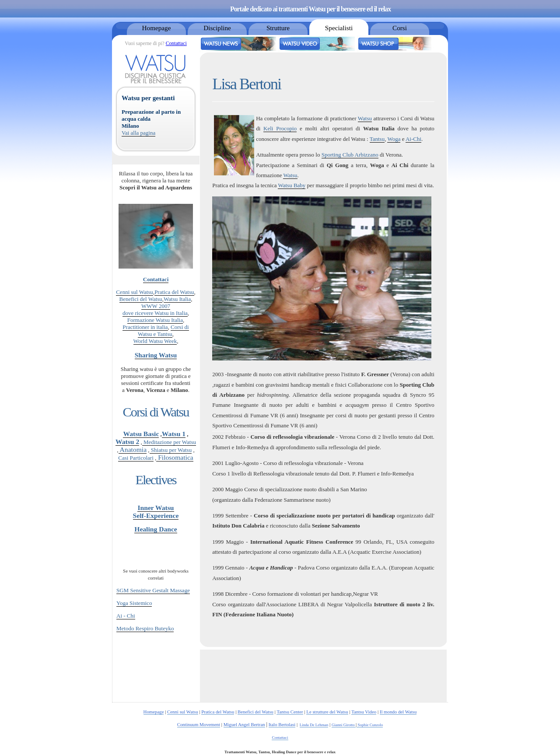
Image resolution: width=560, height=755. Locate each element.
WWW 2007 (156, 306)
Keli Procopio (280, 128)
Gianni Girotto (344, 725)
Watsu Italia (177, 299)
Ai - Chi (126, 616)
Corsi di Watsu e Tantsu (163, 330)
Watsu (365, 118)
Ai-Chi (413, 139)
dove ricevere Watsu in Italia (155, 313)
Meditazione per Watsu (169, 442)
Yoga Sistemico (134, 603)
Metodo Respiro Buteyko (145, 628)
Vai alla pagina (138, 133)
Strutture (278, 28)
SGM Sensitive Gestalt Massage (153, 590)
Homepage (157, 28)
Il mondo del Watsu (398, 712)
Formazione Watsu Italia (155, 320)
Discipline (217, 28)
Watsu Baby (292, 185)
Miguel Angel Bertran (244, 724)
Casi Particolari (136, 458)
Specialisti (339, 28)
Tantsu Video (364, 712)
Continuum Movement (199, 724)
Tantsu (377, 139)
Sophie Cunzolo (370, 725)
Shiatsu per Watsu (171, 450)
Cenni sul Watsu (135, 292)
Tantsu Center (290, 712)
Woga (394, 139)
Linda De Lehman (314, 725)
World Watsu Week (155, 341)
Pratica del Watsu (174, 292)
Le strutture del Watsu (327, 712)
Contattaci (176, 44)
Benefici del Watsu (141, 299)
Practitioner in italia (145, 327)
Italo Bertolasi (282, 724)
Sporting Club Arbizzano (350, 155)
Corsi (400, 28)
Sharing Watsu (156, 355)
